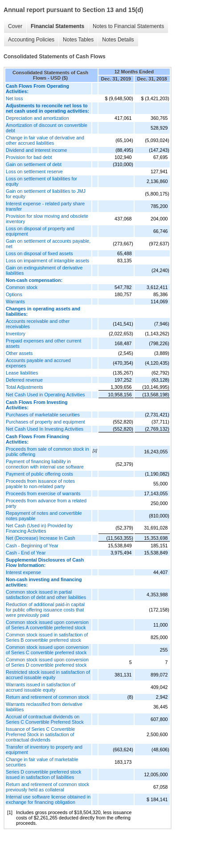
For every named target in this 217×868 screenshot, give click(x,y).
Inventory (16, 334)
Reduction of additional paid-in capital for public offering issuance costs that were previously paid (45, 610)
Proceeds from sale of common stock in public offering (47, 452)
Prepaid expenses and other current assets (43, 343)
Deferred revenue (24, 380)
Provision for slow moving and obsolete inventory (47, 219)
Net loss (14, 98)
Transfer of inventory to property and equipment (44, 750)
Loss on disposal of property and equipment (40, 231)
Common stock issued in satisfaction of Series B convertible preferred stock (47, 637)
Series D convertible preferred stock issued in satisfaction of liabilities (43, 774)
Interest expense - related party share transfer (45, 206)
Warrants (15, 302)
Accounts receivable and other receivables (38, 324)
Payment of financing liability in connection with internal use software (45, 464)
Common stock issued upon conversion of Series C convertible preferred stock (47, 650)
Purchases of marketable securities (43, 415)
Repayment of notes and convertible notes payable (44, 516)
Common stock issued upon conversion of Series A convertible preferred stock (47, 625)
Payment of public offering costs (39, 474)
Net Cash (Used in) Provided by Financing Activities (39, 528)
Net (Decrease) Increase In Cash (41, 538)
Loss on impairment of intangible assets (47, 261)
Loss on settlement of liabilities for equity (41, 181)
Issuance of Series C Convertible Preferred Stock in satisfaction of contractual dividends (40, 734)
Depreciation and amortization (37, 118)
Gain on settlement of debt (34, 164)
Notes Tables (78, 40)
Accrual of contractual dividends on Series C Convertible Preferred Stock (45, 719)
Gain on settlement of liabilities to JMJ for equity (46, 194)
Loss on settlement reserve (34, 171)
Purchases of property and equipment (45, 422)
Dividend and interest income (36, 150)
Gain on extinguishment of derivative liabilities (44, 270)
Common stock (22, 287)
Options (14, 294)
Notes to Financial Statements (128, 26)
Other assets (19, 353)
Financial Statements (57, 26)
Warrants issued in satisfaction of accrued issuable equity (41, 687)
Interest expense (23, 572)
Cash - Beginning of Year (32, 546)
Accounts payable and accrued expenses (38, 363)
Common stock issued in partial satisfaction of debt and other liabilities (46, 595)
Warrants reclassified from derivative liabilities (44, 707)
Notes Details (118, 40)
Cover (15, 26)
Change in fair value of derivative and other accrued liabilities (45, 140)
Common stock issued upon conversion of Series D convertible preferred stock (47, 662)
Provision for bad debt (29, 157)
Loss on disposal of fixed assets (39, 253)
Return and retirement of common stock (47, 697)
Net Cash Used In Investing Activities (45, 429)
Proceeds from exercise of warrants (43, 493)
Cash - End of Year (26, 553)
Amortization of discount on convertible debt (47, 128)
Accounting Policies (31, 40)
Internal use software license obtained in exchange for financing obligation (48, 799)
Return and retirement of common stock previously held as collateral (47, 787)
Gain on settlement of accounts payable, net (48, 244)
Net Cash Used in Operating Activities (45, 395)
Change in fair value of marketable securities (42, 762)
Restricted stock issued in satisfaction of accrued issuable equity (48, 675)
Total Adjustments (25, 387)
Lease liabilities (22, 373)
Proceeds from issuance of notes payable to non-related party (40, 484)
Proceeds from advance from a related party (46, 503)
